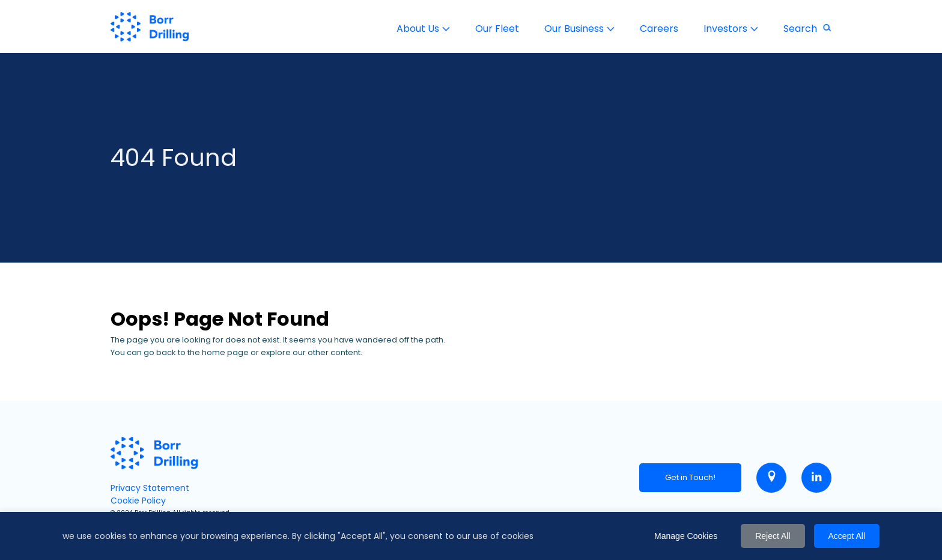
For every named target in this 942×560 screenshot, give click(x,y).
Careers (659, 29)
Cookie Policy (138, 501)
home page (225, 352)
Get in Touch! (690, 477)
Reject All (773, 536)
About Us (418, 29)
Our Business (574, 29)
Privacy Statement (150, 488)
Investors (725, 29)
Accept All (847, 536)
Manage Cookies (686, 536)
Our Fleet (497, 29)
